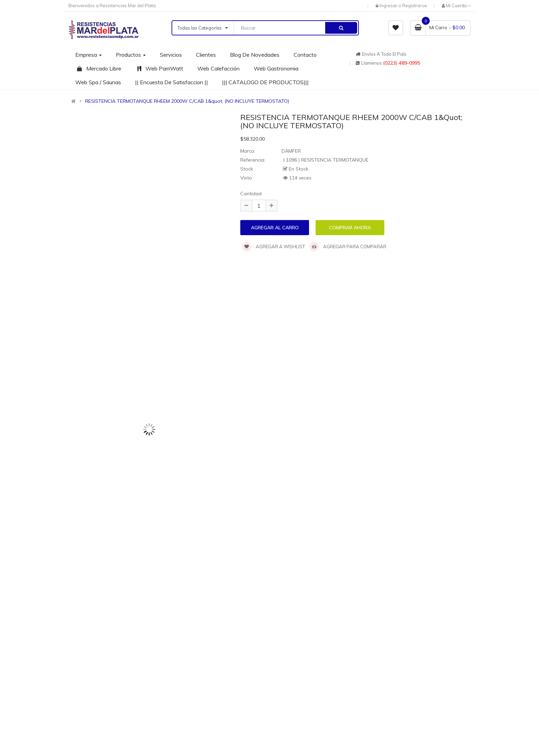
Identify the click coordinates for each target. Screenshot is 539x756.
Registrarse (415, 6)
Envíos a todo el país (381, 54)
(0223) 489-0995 (401, 63)
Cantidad (251, 194)
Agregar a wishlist (273, 246)
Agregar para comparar (348, 246)
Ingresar (389, 6)
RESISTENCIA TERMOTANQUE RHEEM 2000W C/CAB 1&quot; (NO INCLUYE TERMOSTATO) (187, 101)
